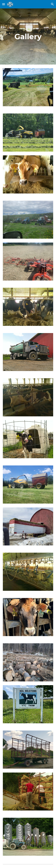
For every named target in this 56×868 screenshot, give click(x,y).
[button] (4, 4)
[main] (28, 36)
